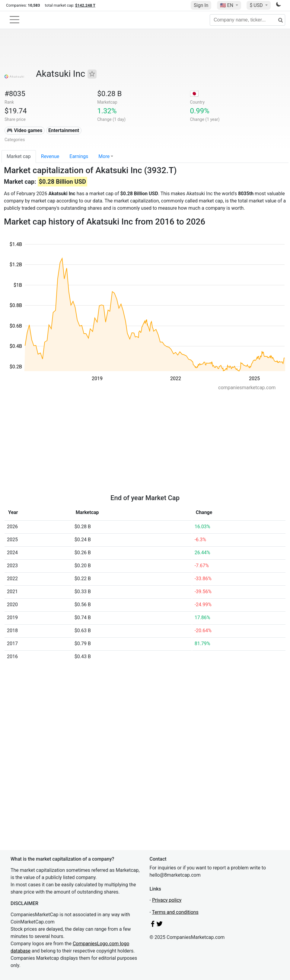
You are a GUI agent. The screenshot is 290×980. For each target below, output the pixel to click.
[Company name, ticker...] (247, 20)
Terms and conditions (175, 912)
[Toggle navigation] (14, 20)
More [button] (104, 156)
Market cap (19, 156)
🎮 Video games (24, 130)
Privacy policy (167, 900)
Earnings (79, 156)
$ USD (257, 5)
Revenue (50, 156)
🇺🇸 (227, 5)
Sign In (201, 5)
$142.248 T (85, 5)
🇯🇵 (194, 94)
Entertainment (64, 130)
